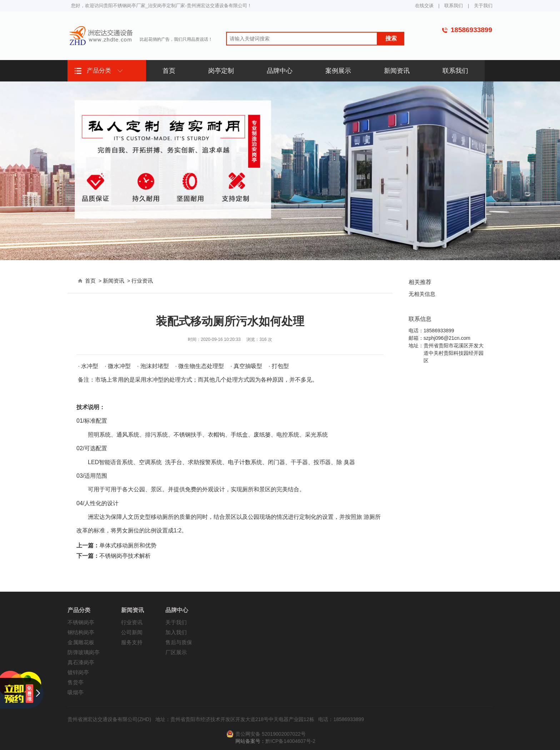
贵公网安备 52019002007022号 (271, 734)
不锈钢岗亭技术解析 (125, 556)
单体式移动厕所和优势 (128, 545)
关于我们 (483, 6)
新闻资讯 (114, 281)
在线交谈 (424, 6)
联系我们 (454, 6)
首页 (90, 281)
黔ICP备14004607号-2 (290, 741)
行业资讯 (142, 281)
